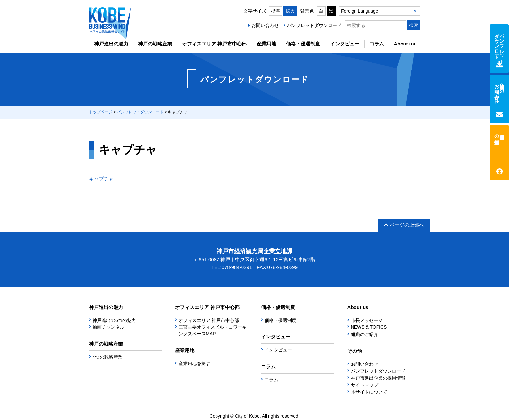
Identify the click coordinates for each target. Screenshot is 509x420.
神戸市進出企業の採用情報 (378, 378)
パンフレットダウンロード (314, 25)
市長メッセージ (367, 320)
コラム (377, 44)
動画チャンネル (108, 327)
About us (404, 44)
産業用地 (267, 44)
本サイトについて (369, 392)
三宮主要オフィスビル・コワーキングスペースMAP (213, 330)
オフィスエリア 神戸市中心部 (214, 44)
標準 (276, 11)
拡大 (290, 11)
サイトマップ (365, 385)
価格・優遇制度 (303, 44)
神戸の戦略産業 (155, 44)
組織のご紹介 (365, 334)
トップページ (101, 112)
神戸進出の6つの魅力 (114, 320)
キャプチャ (101, 179)
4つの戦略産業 (107, 357)
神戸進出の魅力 (111, 44)
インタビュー (345, 44)
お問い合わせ (265, 25)
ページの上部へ (404, 225)
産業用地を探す (194, 363)
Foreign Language (360, 11)
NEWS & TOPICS (369, 327)
